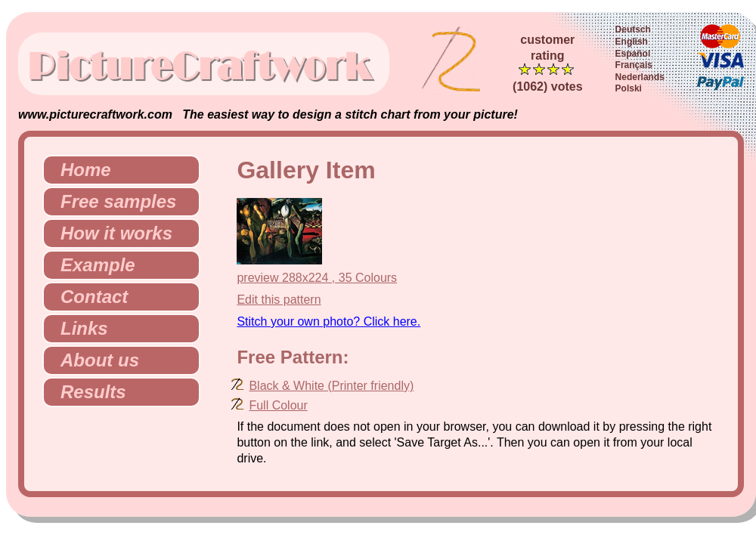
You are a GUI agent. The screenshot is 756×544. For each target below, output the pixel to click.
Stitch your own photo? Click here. (328, 321)
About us (94, 360)
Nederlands (640, 77)
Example (92, 265)
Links (78, 328)
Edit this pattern (279, 300)
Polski (629, 88)
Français (634, 65)
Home (80, 170)
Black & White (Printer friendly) (331, 386)
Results (87, 392)
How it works (110, 233)
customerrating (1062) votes (548, 63)
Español (633, 54)
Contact (88, 297)
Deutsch (633, 29)
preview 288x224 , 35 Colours (317, 278)
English (632, 42)
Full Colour (278, 405)
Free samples (112, 201)
